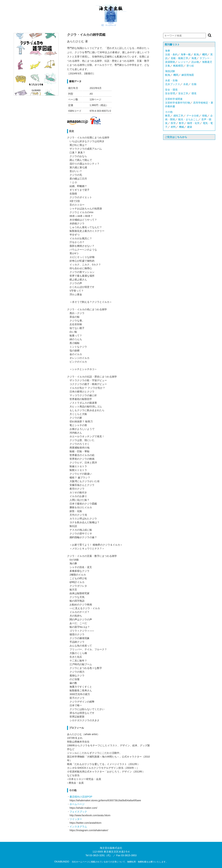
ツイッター (76, 819)
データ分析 (193, 116)
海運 (194, 58)
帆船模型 (178, 66)
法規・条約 (171, 54)
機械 (181, 127)
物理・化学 (193, 123)
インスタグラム (78, 827)
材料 (173, 127)
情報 (205, 116)
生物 (194, 84)
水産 (186, 84)
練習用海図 (188, 75)
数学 (181, 123)
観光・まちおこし (188, 119)
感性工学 (178, 116)
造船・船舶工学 (179, 58)
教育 (168, 116)
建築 (190, 127)
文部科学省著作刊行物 (178, 103)
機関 (205, 54)
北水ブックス (173, 84)
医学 (173, 123)
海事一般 (186, 54)
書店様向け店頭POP (81, 797)
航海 (196, 54)
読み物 (195, 62)
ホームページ (77, 804)
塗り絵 (190, 66)
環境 (194, 93)
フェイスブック (78, 812)
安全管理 (170, 93)
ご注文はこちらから (176, 137)
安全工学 (183, 93)
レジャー (183, 62)
